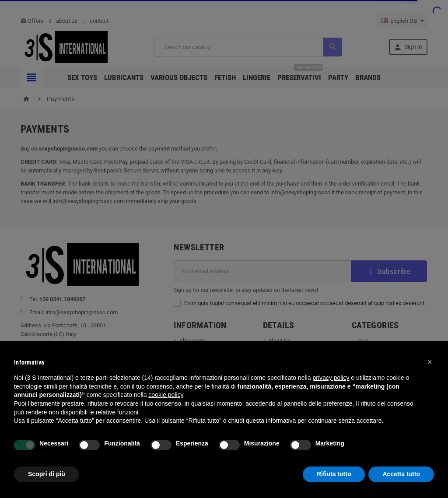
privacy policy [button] (331, 378)
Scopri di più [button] (47, 474)
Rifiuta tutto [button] (334, 474)
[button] (430, 362)
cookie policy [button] (166, 395)
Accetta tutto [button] (401, 474)
